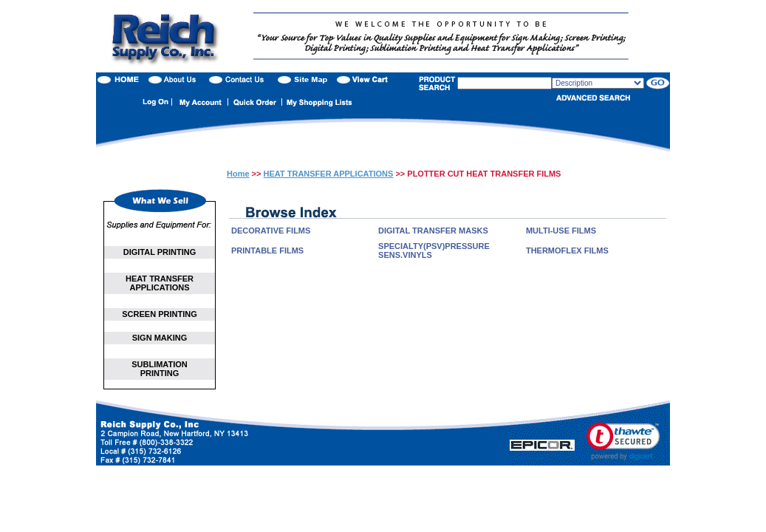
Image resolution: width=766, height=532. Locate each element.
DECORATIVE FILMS (271, 231)
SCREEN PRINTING (159, 314)
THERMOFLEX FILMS (567, 250)
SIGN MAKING (160, 338)
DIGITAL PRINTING (160, 252)
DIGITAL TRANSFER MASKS (433, 231)
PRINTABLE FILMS (267, 250)
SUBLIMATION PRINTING (160, 369)
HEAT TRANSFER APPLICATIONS (160, 283)
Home (238, 174)
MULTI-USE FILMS (561, 231)
